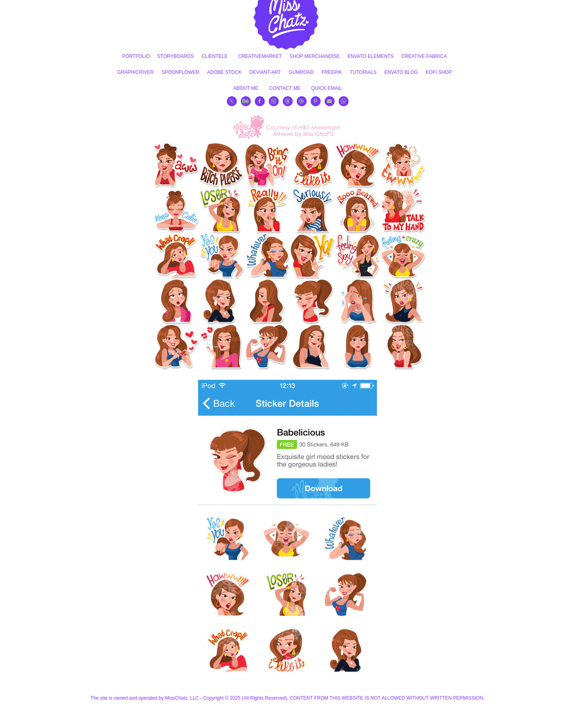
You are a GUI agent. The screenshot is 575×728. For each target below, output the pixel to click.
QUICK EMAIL (326, 88)
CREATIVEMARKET (260, 56)
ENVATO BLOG (401, 72)
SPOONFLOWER (180, 72)
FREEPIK (332, 72)
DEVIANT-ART (265, 72)
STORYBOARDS (176, 56)
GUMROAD (301, 72)
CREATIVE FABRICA (424, 56)
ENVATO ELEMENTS (370, 56)
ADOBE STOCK (224, 72)
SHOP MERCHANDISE (315, 56)
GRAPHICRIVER (136, 72)
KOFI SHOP (439, 72)
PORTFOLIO (136, 56)
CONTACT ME (285, 88)
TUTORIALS (363, 72)
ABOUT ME (246, 88)
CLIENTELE (215, 56)
